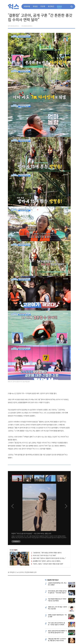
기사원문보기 (16, 541)
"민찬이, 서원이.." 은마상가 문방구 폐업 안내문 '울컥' (47, 564)
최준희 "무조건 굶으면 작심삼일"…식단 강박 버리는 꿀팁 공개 (31, 533)
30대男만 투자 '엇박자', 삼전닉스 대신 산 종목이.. (46, 561)
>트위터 (66, 25)
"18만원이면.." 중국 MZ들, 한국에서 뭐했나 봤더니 (46, 553)
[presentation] (10, 478)
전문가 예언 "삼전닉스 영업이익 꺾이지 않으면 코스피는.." (48, 558)
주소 (74, 25)
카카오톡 (70, 25)
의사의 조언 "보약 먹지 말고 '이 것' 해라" (44, 555)
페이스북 (63, 25)
